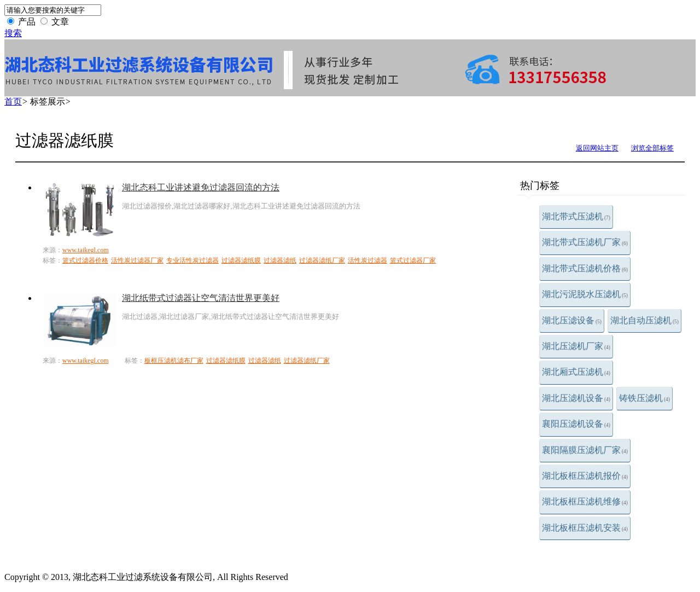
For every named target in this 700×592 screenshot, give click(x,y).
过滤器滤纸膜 (241, 260)
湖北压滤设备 (572, 320)
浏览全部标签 (652, 148)
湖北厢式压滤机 (576, 372)
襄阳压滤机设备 (576, 424)
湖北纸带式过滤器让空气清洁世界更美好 (201, 298)
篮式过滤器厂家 (413, 260)
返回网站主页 (597, 148)
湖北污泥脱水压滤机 (585, 294)
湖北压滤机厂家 (576, 346)
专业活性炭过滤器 (192, 260)
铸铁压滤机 (644, 398)
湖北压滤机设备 (576, 398)
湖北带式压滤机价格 (585, 268)
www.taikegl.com (86, 250)
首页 (13, 101)
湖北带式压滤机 (576, 216)
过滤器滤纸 (280, 260)
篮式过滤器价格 (85, 260)
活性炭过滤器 (367, 260)
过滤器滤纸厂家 (322, 260)
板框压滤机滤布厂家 (174, 361)
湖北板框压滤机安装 (585, 528)
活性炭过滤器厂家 (137, 260)
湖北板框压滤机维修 (585, 501)
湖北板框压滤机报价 (585, 476)
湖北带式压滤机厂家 (585, 242)
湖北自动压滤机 (644, 320)
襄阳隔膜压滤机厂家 (585, 450)
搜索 (13, 33)
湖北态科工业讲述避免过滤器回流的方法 (201, 187)
